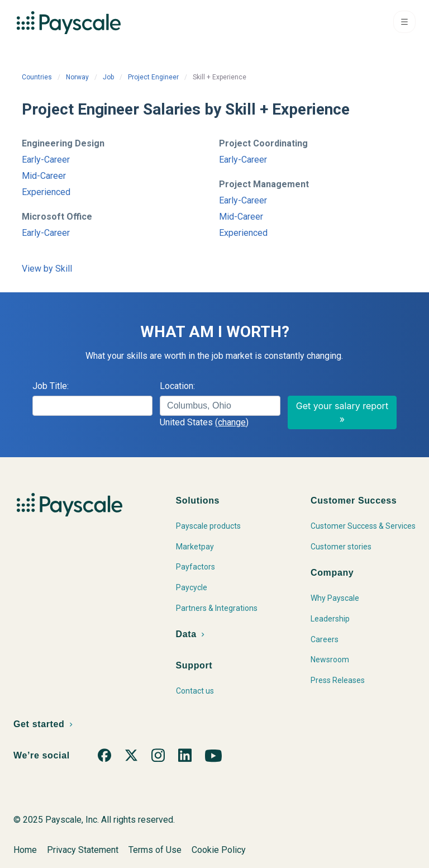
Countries (37, 77)
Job (108, 77)
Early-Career (46, 160)
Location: (177, 386)
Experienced (46, 192)
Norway (77, 77)
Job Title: (51, 386)
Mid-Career (44, 176)
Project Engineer (153, 77)
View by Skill (47, 269)
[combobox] (220, 406)
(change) (232, 422)
